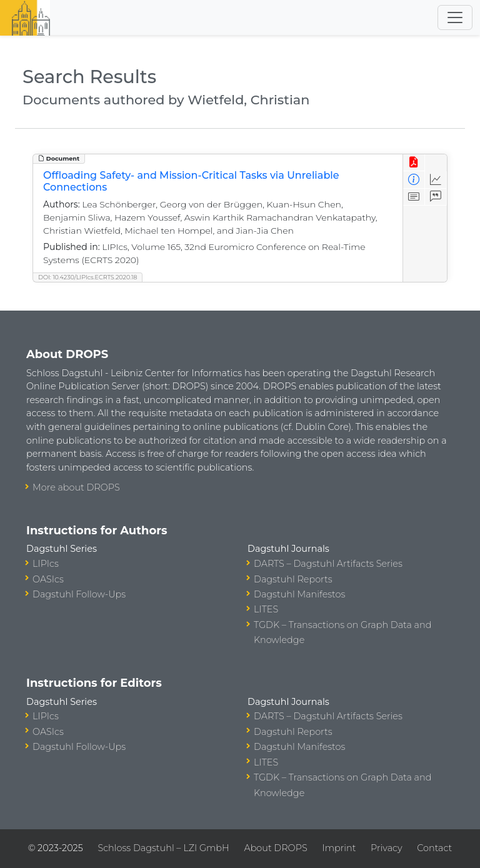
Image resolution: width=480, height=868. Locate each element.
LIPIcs (46, 564)
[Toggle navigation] (455, 17)
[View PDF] (414, 163)
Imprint (339, 848)
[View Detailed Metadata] (414, 180)
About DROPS (275, 848)
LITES (266, 609)
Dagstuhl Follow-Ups (79, 594)
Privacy (386, 848)
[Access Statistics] (436, 180)
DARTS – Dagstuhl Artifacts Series (328, 564)
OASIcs (48, 579)
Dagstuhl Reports (293, 579)
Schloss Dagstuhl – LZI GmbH (163, 848)
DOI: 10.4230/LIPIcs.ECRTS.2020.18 (87, 277)
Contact (434, 848)
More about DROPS (76, 487)
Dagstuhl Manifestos (299, 594)
